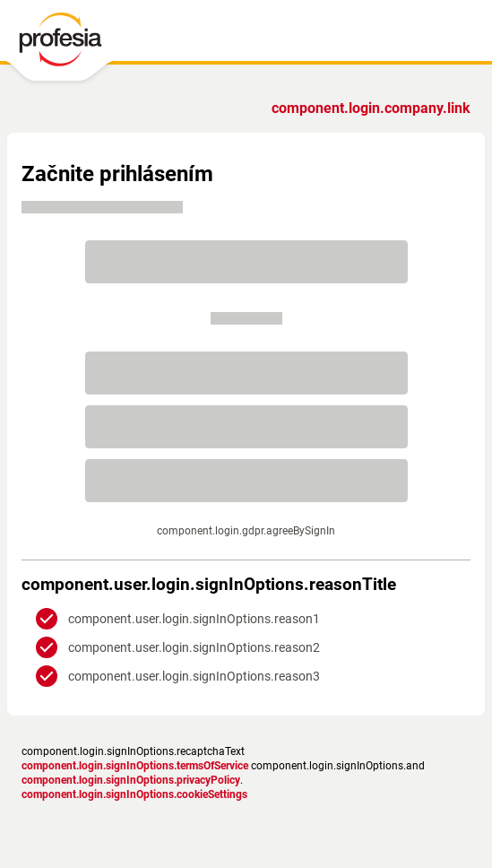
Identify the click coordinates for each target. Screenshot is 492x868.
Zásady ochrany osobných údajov (130, 775)
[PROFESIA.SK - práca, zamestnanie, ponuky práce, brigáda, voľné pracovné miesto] (74, 44)
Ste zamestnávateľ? (378, 108)
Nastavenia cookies (360, 775)
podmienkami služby (345, 538)
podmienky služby (266, 775)
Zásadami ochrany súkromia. (345, 552)
